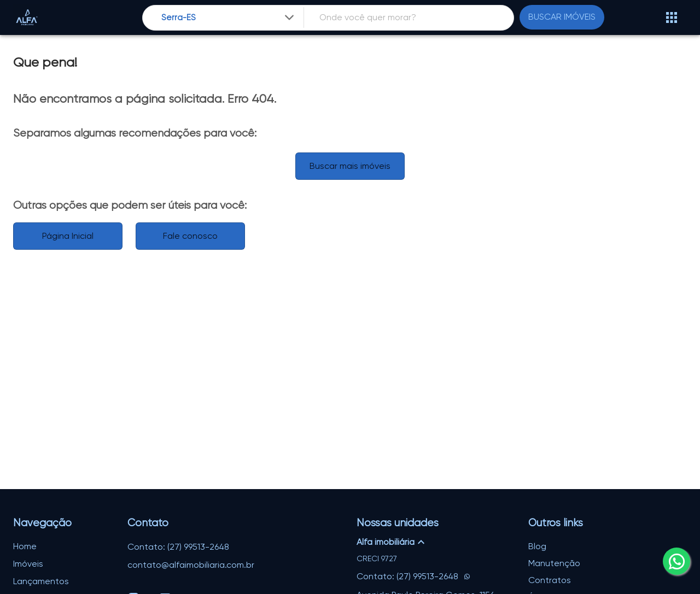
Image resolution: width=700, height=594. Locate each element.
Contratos (550, 580)
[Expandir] (289, 17)
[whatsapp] (676, 561)
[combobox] (229, 18)
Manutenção (554, 563)
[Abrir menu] (672, 17)
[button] (436, 542)
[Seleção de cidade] (229, 18)
